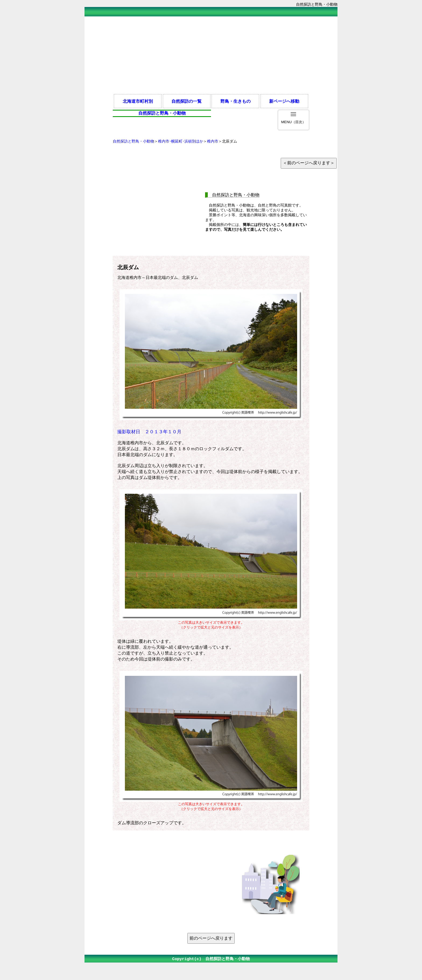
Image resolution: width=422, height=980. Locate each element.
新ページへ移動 (284, 101)
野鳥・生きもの (235, 101)
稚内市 (213, 141)
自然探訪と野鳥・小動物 (133, 141)
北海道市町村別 (138, 101)
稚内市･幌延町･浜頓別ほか (181, 141)
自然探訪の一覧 (187, 101)
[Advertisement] (211, 55)
